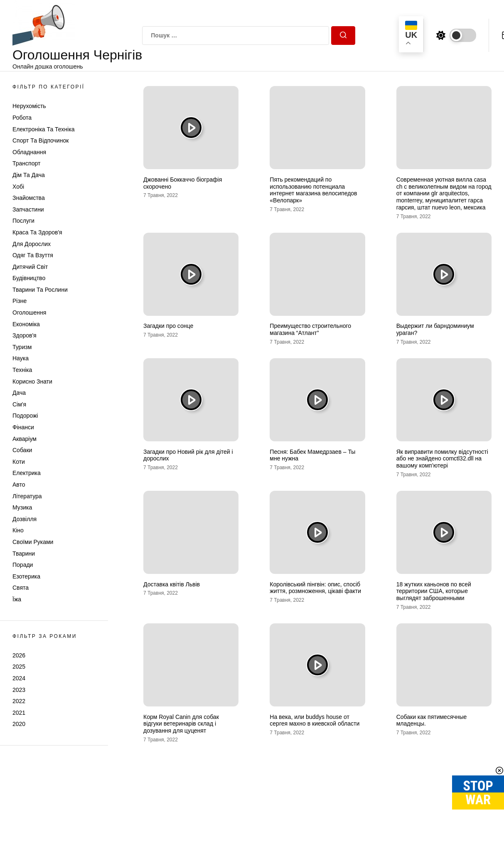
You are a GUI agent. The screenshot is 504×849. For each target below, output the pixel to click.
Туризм (22, 347)
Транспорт (26, 163)
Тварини (24, 554)
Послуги (23, 221)
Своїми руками (33, 542)
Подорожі (25, 416)
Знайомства (29, 198)
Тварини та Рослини (40, 290)
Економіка (26, 324)
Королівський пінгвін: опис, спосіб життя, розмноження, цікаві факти (315, 588)
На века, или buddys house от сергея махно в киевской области (315, 720)
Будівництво (29, 278)
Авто (19, 485)
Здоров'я (25, 335)
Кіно (18, 530)
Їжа (17, 599)
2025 (19, 667)
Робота (22, 118)
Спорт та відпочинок (41, 140)
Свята (21, 588)
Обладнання (29, 152)
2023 (19, 690)
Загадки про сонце (168, 326)
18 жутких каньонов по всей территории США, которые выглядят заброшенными (434, 591)
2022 (19, 701)
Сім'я (19, 404)
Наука (21, 358)
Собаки (22, 450)
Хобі (18, 187)
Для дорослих (32, 244)
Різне (20, 301)
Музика (22, 507)
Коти (19, 462)
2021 (19, 713)
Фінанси (23, 427)
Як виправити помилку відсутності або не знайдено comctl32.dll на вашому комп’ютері (442, 459)
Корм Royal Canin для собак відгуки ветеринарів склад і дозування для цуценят (181, 724)
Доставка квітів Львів (172, 584)
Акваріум (25, 439)
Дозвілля (25, 519)
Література (27, 496)
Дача (19, 393)
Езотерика (26, 576)
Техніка (22, 370)
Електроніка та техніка (43, 129)
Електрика (27, 473)
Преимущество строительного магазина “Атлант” (310, 329)
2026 (19, 655)
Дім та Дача (29, 175)
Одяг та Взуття (33, 255)
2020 (19, 724)
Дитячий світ (30, 267)
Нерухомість (29, 106)
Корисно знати (32, 381)
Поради (23, 565)
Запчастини (28, 209)
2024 (19, 678)
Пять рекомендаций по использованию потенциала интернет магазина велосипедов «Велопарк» (313, 190)
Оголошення (29, 313)
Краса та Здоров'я (37, 232)
